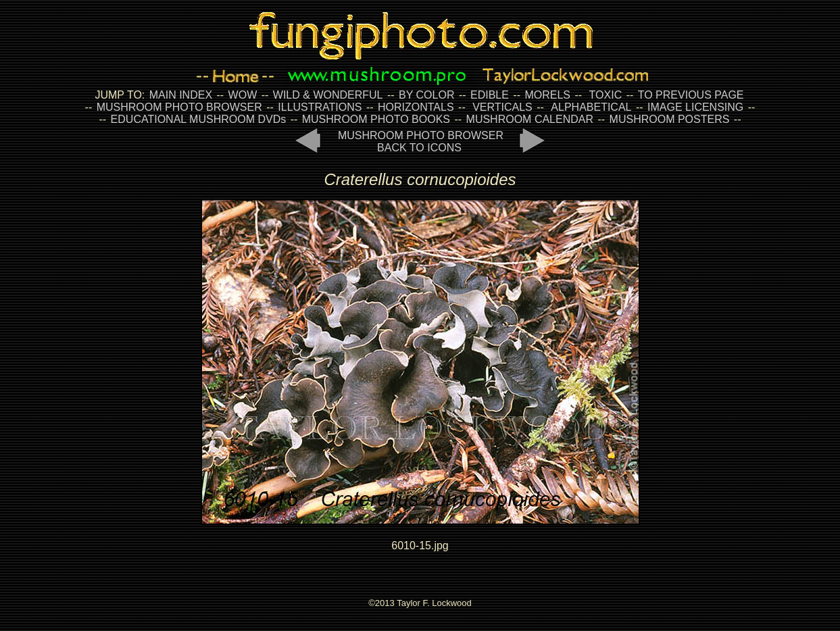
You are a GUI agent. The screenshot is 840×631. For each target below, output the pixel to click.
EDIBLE (490, 95)
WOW (243, 95)
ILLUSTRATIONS (320, 107)
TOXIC (606, 95)
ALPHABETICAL (591, 107)
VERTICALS (502, 107)
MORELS (547, 95)
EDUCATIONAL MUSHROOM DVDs (199, 119)
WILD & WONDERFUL (328, 95)
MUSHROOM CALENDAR (530, 119)
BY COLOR (426, 95)
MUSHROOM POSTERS (670, 119)
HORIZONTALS (416, 107)
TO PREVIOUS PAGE (691, 95)
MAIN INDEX (181, 95)
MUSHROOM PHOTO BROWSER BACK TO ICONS (421, 142)
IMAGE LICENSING (694, 107)
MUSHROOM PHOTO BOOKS (376, 119)
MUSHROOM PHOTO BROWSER (179, 107)
